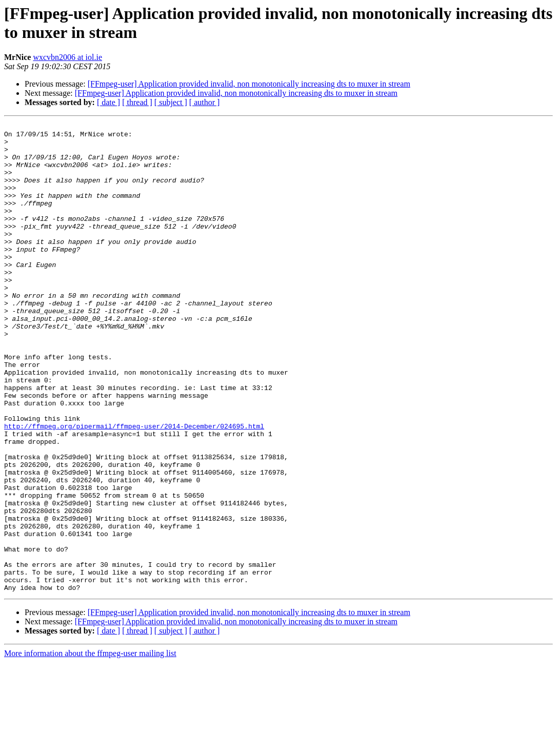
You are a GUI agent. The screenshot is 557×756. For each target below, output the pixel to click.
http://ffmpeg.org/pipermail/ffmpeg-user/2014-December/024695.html (134, 487)
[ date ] (108, 102)
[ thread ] (137, 102)
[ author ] (205, 102)
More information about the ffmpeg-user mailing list (90, 747)
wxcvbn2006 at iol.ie (67, 57)
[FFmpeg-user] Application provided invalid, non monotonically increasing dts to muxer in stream (249, 84)
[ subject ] (171, 102)
